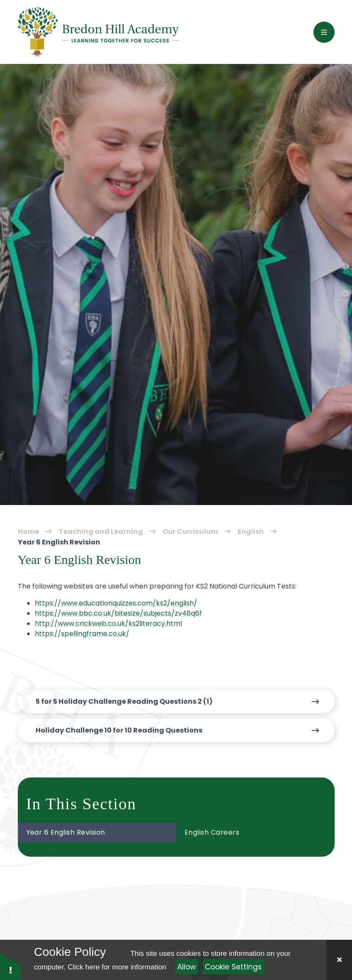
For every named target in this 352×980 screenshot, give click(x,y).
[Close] (339, 960)
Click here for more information (117, 967)
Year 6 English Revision (59, 542)
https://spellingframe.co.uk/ (82, 634)
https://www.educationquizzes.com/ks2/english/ (116, 603)
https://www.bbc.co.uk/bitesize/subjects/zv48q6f (118, 613)
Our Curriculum (190, 532)
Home (28, 532)
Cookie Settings (233, 967)
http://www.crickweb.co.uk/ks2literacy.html (108, 623)
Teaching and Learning (101, 532)
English (251, 532)
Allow (187, 967)
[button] (11, 966)
